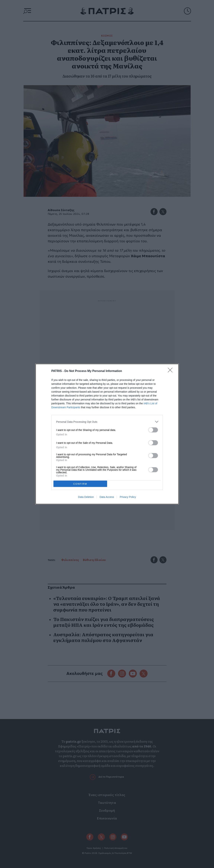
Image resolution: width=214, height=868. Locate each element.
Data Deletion (86, 497)
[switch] (153, 430)
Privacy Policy (128, 497)
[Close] (171, 371)
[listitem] (107, 422)
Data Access (107, 497)
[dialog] (107, 434)
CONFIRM (80, 484)
